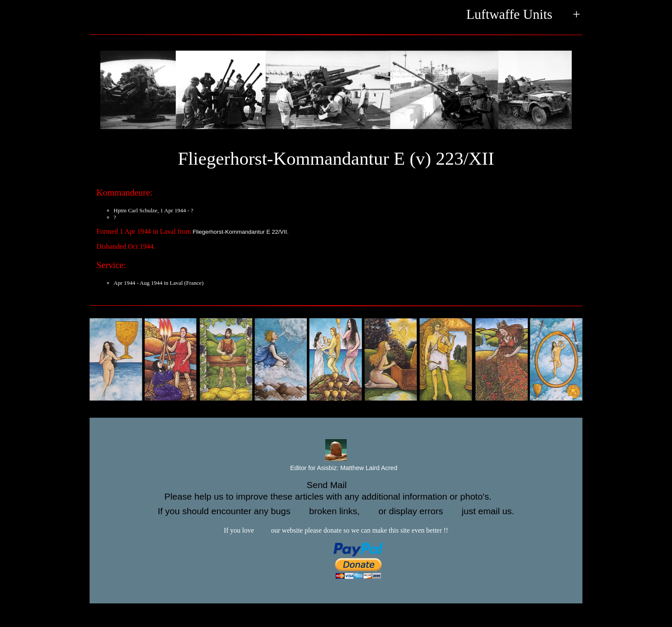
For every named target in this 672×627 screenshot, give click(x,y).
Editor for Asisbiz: (336, 468)
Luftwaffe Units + (523, 15)
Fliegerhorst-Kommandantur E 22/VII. (241, 232)
